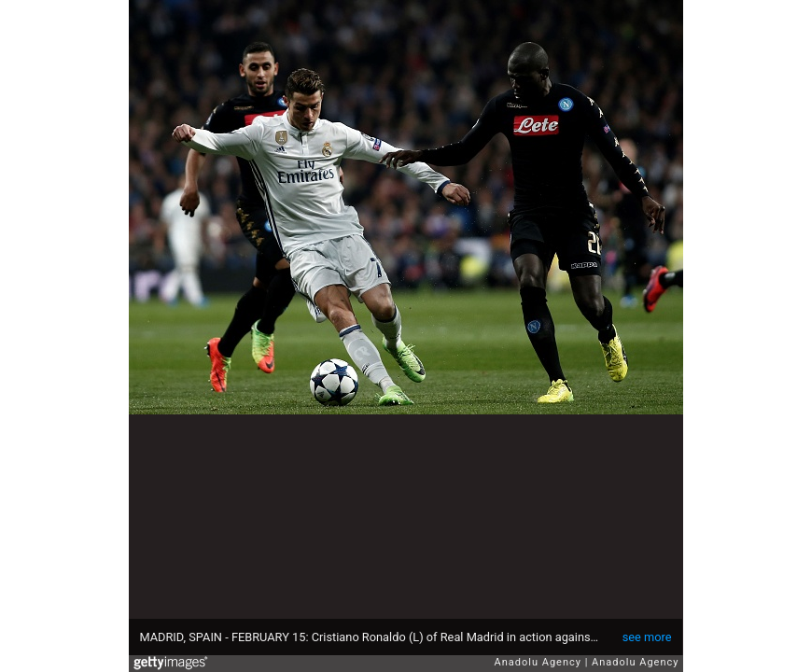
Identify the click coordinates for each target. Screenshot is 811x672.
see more (647, 637)
